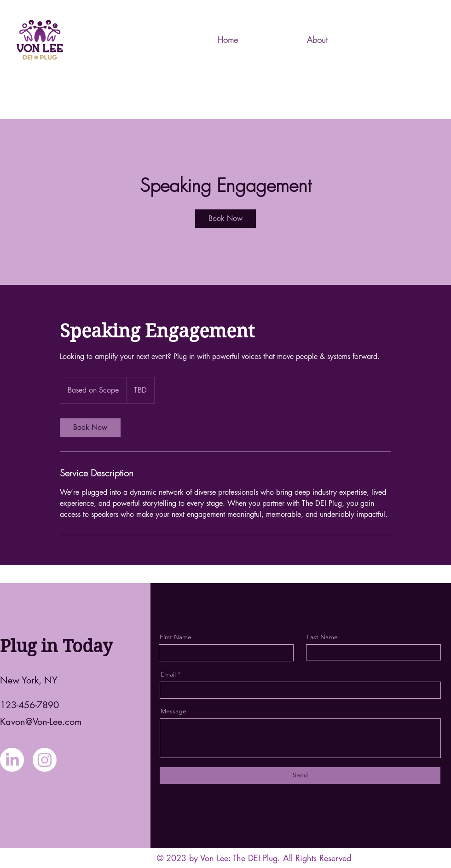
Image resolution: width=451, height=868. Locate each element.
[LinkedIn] (12, 760)
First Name (176, 637)
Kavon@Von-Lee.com (41, 722)
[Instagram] (45, 760)
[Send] (300, 775)
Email (168, 674)
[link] (225, 219)
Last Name (322, 637)
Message (173, 711)
